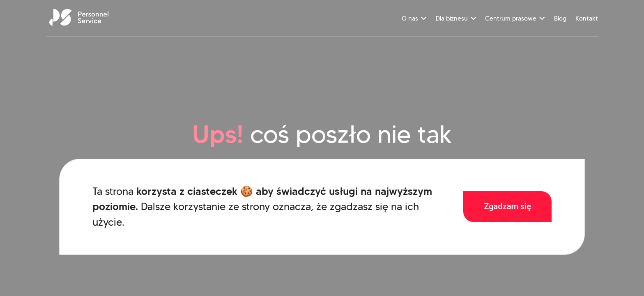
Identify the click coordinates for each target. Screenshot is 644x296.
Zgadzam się (507, 206)
